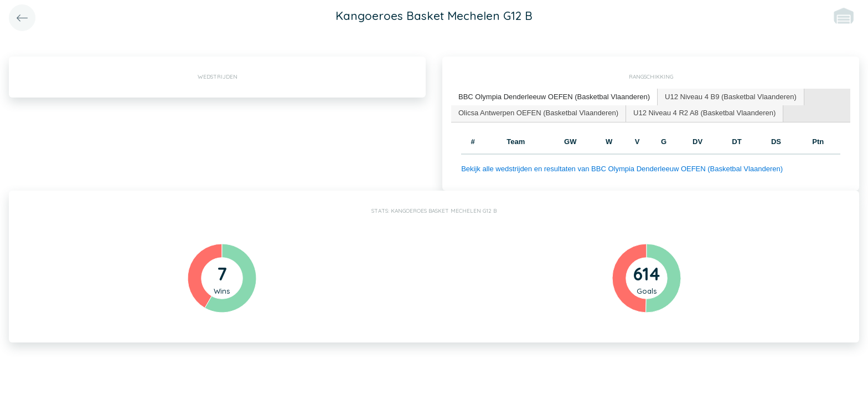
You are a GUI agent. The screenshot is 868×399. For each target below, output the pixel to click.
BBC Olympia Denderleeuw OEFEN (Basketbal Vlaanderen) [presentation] (554, 97)
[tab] (554, 97)
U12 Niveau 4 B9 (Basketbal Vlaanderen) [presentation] (731, 97)
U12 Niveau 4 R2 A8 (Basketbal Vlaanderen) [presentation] (704, 113)
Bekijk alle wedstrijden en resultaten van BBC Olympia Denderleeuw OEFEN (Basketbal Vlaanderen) (622, 169)
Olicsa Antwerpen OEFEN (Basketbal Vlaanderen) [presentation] (538, 113)
